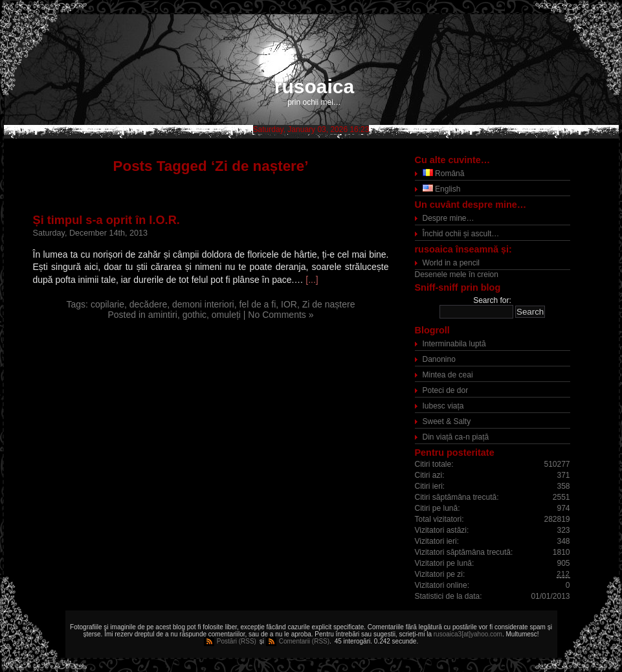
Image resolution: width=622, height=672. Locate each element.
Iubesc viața (443, 406)
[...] (312, 280)
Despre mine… (449, 218)
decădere (148, 304)
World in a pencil (451, 263)
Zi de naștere (329, 304)
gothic (194, 315)
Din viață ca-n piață (456, 437)
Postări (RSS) (237, 641)
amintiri (163, 315)
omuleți (226, 315)
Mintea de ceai (448, 375)
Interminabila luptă (454, 344)
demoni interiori (203, 304)
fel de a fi (257, 304)
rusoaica (314, 86)
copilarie (107, 304)
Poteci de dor (446, 390)
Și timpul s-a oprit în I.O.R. (106, 220)
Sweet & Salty (447, 421)
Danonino (439, 359)
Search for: (492, 300)
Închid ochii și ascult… (461, 234)
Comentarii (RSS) (304, 641)
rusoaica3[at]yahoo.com (468, 634)
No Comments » (281, 315)
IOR (289, 304)
